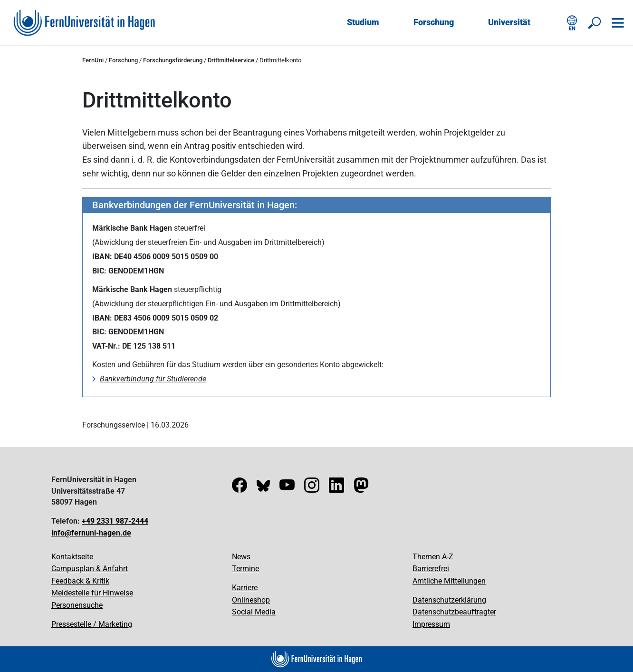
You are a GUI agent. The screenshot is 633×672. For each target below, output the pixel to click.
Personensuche (77, 605)
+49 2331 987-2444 (115, 521)
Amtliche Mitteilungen (449, 581)
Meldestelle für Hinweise (92, 593)
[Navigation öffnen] (618, 23)
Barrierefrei (431, 569)
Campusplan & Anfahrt (90, 569)
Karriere (245, 588)
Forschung (434, 22)
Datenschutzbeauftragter (454, 612)
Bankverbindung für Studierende (153, 379)
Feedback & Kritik (80, 581)
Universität (509, 22)
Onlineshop (251, 600)
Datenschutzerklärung (449, 600)
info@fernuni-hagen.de (91, 533)
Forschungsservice (114, 425)
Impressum (431, 624)
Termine (245, 569)
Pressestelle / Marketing (92, 624)
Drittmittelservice (231, 60)
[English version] (572, 23)
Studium (363, 22)
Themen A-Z (433, 557)
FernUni (93, 60)
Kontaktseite (72, 557)
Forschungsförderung (173, 60)
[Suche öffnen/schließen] (595, 23)
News (241, 557)
